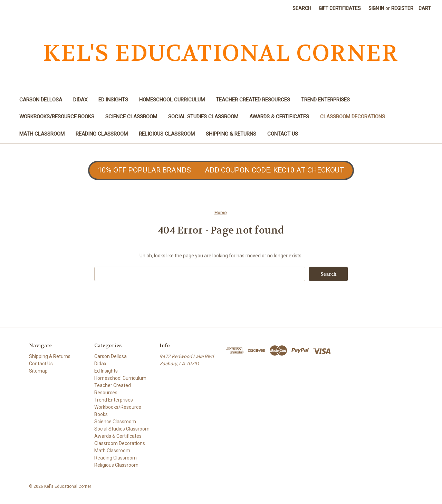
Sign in (376, 8)
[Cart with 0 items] (425, 8)
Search (302, 8)
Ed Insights (113, 100)
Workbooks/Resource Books (57, 117)
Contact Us (283, 134)
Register (402, 8)
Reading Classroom (102, 134)
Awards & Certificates (279, 117)
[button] (221, 170)
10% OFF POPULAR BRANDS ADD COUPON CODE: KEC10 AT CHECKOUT (221, 170)
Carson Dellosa (41, 100)
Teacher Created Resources (253, 100)
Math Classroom (42, 134)
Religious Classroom (167, 134)
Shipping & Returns (231, 134)
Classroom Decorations (353, 117)
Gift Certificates (340, 8)
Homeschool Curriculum (172, 100)
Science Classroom (131, 117)
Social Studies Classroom (203, 117)
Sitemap (38, 371)
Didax (80, 100)
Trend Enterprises (325, 100)
